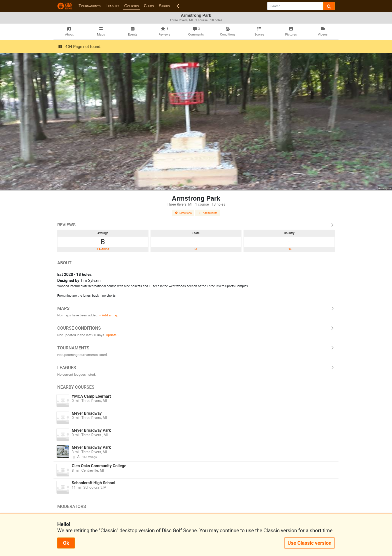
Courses (131, 6)
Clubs (149, 6)
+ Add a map (109, 315)
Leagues (112, 6)
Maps (196, 308)
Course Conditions (196, 328)
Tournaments (89, 6)
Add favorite (208, 213)
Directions (183, 213)
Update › (112, 335)
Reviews (196, 225)
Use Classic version (309, 543)
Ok (66, 543)
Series (164, 6)
